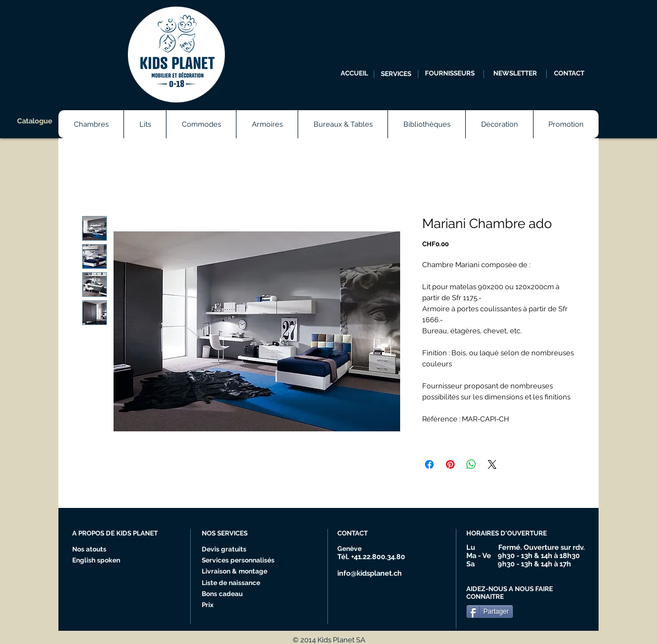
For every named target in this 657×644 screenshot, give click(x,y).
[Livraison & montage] (237, 572)
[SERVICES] (396, 74)
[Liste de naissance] (234, 583)
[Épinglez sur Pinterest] (450, 464)
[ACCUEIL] (354, 74)
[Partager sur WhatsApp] (471, 464)
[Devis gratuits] (225, 550)
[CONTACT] (569, 74)
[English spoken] (107, 561)
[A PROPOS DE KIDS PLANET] (120, 534)
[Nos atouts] (93, 550)
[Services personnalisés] (242, 561)
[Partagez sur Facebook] (429, 464)
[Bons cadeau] (233, 594)
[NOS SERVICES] (243, 534)
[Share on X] (492, 464)
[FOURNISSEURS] (449, 74)
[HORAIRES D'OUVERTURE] (511, 534)
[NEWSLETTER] (515, 74)
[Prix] (233, 605)
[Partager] (490, 611)
